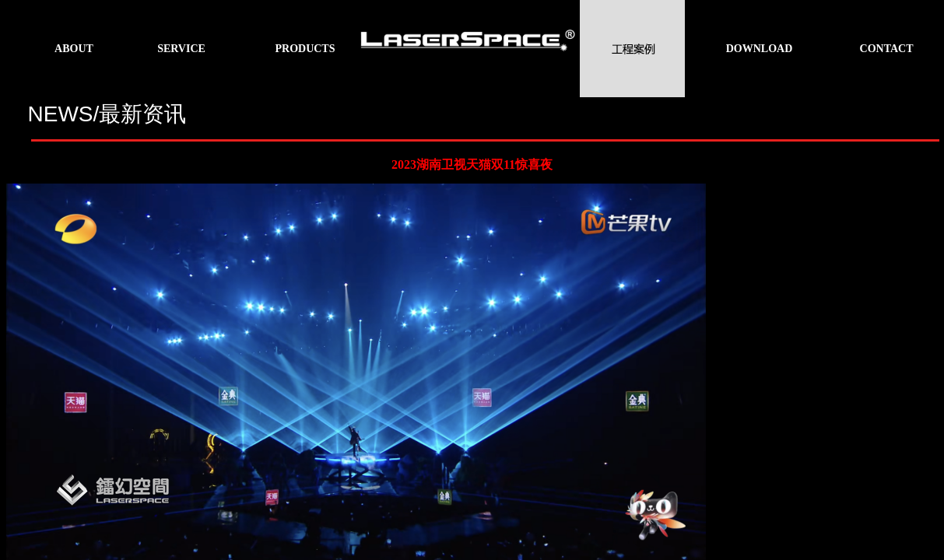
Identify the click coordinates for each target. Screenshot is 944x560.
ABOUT (74, 49)
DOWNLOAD (760, 49)
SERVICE (181, 49)
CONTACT (887, 49)
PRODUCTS (305, 49)
